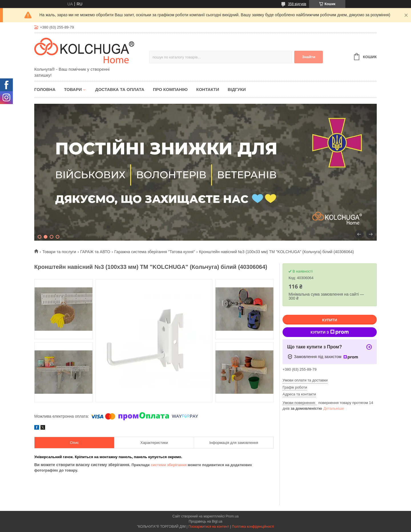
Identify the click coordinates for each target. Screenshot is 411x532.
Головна (45, 89)
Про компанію (170, 89)
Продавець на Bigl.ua (205, 521)
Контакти (207, 89)
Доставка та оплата (120, 89)
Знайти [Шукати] (309, 57)
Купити (330, 320)
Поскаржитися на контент (209, 527)
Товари (73, 89)
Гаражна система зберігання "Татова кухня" (155, 252)
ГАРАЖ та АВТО (95, 252)
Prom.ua (232, 516)
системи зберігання (169, 465)
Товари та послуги (59, 252)
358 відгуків (297, 4)
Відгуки (237, 89)
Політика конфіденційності (253, 527)
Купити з (330, 332)
